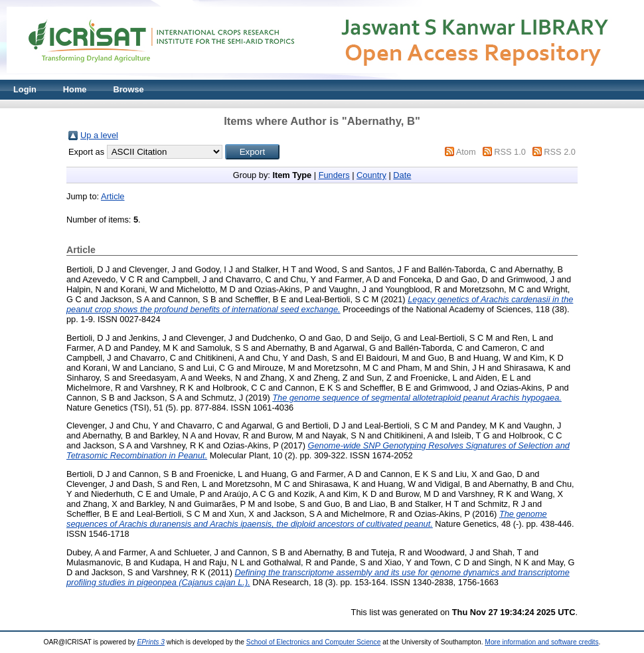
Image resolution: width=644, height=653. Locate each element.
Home (75, 89)
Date (402, 175)
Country (371, 175)
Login (25, 89)
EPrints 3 (151, 642)
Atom (466, 152)
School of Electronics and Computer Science (314, 642)
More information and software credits (541, 642)
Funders (334, 175)
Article (113, 196)
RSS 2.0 (560, 152)
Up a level (99, 135)
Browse (128, 89)
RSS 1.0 (510, 152)
